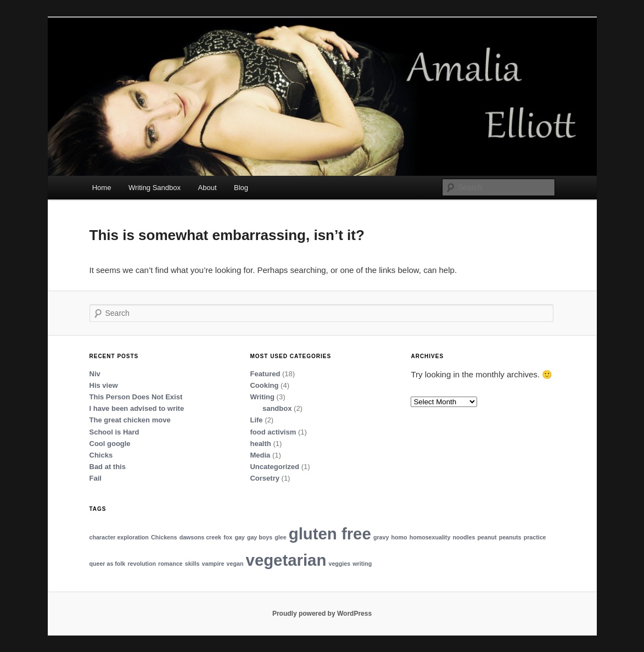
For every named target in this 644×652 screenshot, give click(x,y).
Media (260, 455)
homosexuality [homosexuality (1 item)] (430, 537)
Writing (262, 397)
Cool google (110, 444)
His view (104, 385)
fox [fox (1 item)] (228, 537)
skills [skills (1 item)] (192, 564)
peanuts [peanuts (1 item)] (510, 537)
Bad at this (108, 467)
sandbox (277, 408)
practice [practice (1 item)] (535, 537)
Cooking (264, 385)
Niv (95, 374)
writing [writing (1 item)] (362, 564)
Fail (96, 478)
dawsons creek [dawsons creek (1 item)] (200, 537)
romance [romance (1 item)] (170, 564)
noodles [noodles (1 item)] (464, 537)
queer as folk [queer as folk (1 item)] (108, 564)
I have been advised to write (137, 408)
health (260, 444)
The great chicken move (130, 420)
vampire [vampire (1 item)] (213, 564)
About (208, 188)
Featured (265, 374)
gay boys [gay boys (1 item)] (260, 537)
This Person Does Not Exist (136, 397)
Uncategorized (275, 467)
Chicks (101, 455)
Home (102, 188)
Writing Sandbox (155, 188)
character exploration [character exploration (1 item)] (119, 537)
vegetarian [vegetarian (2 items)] (286, 560)
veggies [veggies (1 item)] (339, 564)
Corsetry (264, 478)
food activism (273, 432)
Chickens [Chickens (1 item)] (164, 537)
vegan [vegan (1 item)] (235, 564)
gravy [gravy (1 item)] (381, 537)
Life (256, 420)
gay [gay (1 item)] (239, 537)
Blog (241, 188)
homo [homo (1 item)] (399, 537)
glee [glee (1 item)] (280, 537)
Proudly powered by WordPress (322, 614)
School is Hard (114, 432)
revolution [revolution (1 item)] (142, 564)
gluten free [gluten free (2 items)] (330, 534)
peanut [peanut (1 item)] (487, 537)
